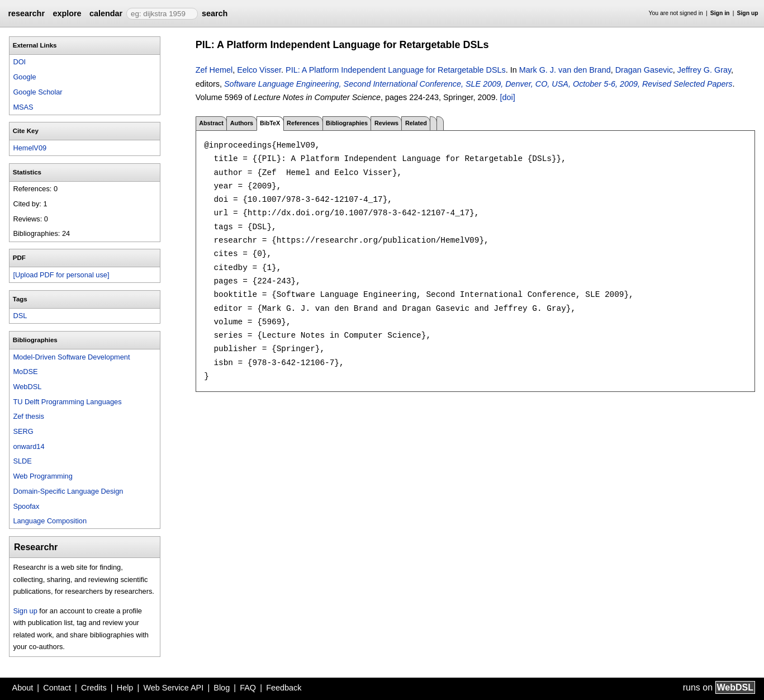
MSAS (23, 107)
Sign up (748, 13)
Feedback (284, 688)
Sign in (720, 13)
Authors (242, 123)
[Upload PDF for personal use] (61, 275)
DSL (20, 316)
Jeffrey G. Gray (704, 70)
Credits (94, 688)
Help (125, 688)
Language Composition (50, 521)
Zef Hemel (214, 70)
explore (67, 13)
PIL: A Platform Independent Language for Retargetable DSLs (396, 70)
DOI (19, 62)
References (303, 123)
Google (24, 77)
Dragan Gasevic (644, 70)
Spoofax (26, 506)
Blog (222, 688)
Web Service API (173, 688)
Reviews (386, 123)
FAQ (248, 688)
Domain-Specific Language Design (68, 491)
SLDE (22, 461)
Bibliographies (347, 123)
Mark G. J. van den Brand (565, 70)
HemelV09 (30, 148)
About (23, 688)
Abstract (211, 123)
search (215, 13)
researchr (26, 13)
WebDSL (27, 387)
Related (416, 123)
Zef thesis (28, 416)
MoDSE (25, 372)
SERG (23, 431)
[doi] (508, 97)
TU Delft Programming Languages (67, 402)
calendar (106, 13)
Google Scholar (37, 92)
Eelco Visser (259, 70)
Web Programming (42, 476)
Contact (57, 688)
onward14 (29, 446)
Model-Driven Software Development (71, 357)
